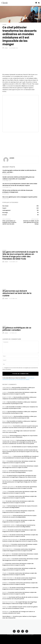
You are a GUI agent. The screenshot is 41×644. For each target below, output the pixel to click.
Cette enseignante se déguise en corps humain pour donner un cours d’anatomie (20, 436)
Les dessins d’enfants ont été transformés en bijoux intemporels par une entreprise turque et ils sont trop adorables (20, 452)
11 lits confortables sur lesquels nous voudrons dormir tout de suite (9, 222)
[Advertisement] (20, 63)
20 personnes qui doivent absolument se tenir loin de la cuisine (17, 293)
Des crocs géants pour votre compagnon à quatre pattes (20, 197)
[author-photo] (3, 262)
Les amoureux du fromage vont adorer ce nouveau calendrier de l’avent (19, 612)
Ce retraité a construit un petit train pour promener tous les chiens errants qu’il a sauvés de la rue (20, 427)
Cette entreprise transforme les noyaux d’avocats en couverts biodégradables (17, 472)
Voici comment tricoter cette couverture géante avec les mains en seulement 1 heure (20, 608)
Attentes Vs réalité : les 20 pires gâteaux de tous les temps (31, 222)
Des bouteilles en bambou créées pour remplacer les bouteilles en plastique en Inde (19, 388)
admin (6, 48)
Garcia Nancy (7, 616)
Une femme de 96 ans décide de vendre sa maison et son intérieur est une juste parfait (20, 598)
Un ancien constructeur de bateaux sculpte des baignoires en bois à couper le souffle (20, 393)
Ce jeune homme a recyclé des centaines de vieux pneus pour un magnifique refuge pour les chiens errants (19, 476)
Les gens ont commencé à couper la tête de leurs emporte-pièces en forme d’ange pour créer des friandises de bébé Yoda (20, 255)
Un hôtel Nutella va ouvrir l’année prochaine (25, 447)
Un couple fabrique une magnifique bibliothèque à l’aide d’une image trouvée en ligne (20, 603)
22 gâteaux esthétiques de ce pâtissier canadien (17, 329)
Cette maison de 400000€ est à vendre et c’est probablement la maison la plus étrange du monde (20, 457)
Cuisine (4, 25)
